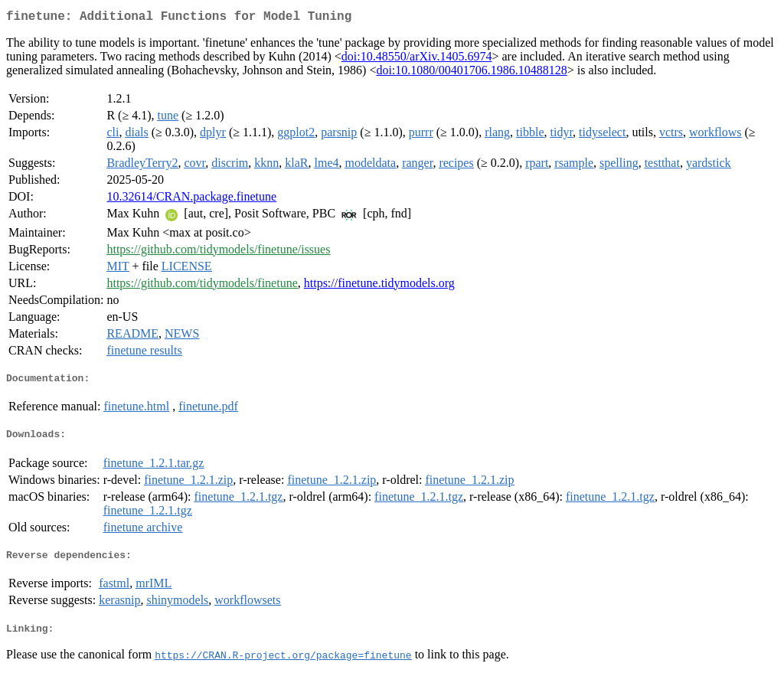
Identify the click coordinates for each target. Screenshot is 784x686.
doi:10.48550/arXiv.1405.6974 (417, 59)
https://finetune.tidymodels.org (379, 286)
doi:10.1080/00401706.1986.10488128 (471, 73)
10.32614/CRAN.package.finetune (191, 199)
